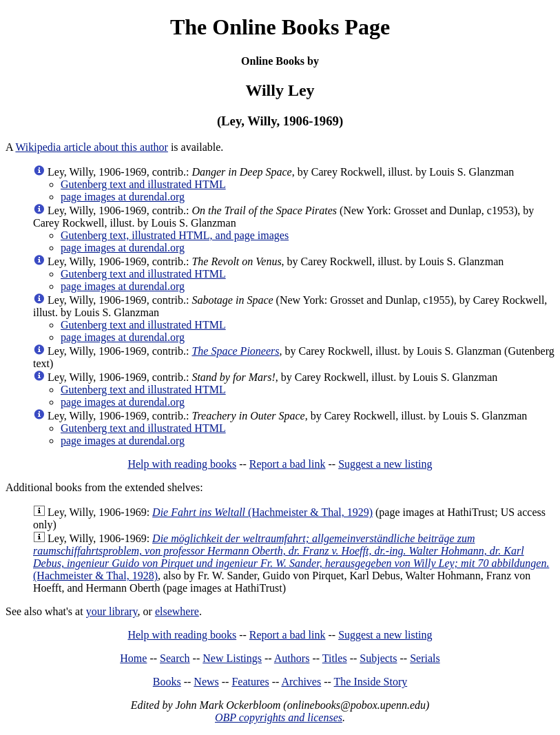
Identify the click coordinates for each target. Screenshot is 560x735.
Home (133, 658)
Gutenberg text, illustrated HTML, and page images (175, 235)
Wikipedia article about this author (92, 147)
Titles (335, 658)
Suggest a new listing (385, 464)
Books (167, 682)
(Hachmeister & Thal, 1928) (291, 557)
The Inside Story (371, 682)
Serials (425, 658)
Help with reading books (182, 464)
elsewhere (177, 611)
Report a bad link (288, 464)
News (206, 682)
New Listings (232, 658)
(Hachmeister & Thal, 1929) (262, 512)
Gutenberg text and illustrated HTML (143, 184)
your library (112, 611)
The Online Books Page (280, 27)
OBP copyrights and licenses (279, 717)
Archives (301, 682)
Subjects (378, 658)
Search (175, 658)
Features (250, 682)
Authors (292, 658)
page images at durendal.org (123, 197)
